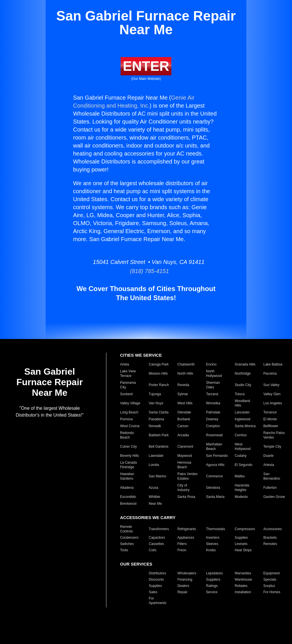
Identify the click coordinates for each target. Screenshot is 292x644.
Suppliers (213, 580)
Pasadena (157, 419)
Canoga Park (159, 364)
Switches (127, 544)
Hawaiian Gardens (127, 476)
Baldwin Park (159, 435)
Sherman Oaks (213, 385)
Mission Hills (158, 374)
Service (212, 592)
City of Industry (183, 488)
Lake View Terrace (128, 374)
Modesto (241, 497)
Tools (124, 550)
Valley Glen (272, 394)
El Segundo (244, 465)
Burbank (184, 419)
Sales (153, 592)
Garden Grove (274, 497)
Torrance (270, 412)
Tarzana (212, 394)
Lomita (154, 465)
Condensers (129, 538)
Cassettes (156, 544)
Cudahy (241, 456)
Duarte (269, 456)
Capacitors (157, 538)
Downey (212, 419)
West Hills (185, 403)
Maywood (185, 456)
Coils (153, 550)
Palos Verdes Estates (187, 476)
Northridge (243, 374)
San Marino (158, 476)
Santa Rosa (186, 497)
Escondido (128, 497)
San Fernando (217, 456)
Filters (182, 544)
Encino (211, 364)
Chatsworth (186, 364)
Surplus (269, 586)
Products (127, 586)
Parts (124, 592)
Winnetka (213, 403)
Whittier (155, 497)
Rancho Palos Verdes (274, 435)
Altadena (127, 488)
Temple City (272, 447)
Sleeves (212, 544)
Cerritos (241, 435)
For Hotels (128, 601)
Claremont (185, 447)
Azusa (154, 488)
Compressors (245, 529)
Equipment (272, 573)
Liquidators (215, 573)
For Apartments (158, 601)
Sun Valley (271, 385)
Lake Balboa (273, 364)
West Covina (130, 426)
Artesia (269, 465)
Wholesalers (187, 573)
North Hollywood (214, 374)
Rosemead (214, 435)
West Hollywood (243, 447)
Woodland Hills (242, 403)
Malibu (240, 476)
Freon (182, 550)
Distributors (158, 573)
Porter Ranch (159, 385)
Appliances (186, 538)
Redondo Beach (127, 435)
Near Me (155, 504)
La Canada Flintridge (128, 465)
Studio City (243, 385)
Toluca (240, 394)
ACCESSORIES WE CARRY (148, 517)
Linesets (241, 544)
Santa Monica (245, 426)
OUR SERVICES (136, 564)
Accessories (273, 529)
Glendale (184, 412)
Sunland (126, 394)
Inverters (213, 538)
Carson (183, 426)
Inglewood (243, 419)
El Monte (270, 419)
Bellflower (271, 426)
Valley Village (130, 403)
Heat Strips (243, 550)
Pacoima (270, 374)
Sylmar (183, 394)
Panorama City (128, 385)
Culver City (128, 447)
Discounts (156, 580)
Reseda (183, 385)
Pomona (126, 419)
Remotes (270, 544)
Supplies (241, 538)
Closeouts (128, 580)
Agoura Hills (215, 465)
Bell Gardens (159, 447)
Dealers (183, 586)
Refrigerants (187, 529)
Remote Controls (126, 529)
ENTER (146, 66)
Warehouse (243, 580)
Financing (185, 580)
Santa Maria (215, 497)
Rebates (241, 586)
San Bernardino (272, 476)
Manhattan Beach (214, 447)
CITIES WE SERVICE (141, 355)
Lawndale (156, 456)
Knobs (211, 550)
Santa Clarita (159, 412)
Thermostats (216, 529)
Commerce (215, 476)
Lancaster (242, 412)
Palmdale (213, 412)
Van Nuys (156, 403)
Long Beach (129, 412)
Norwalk (155, 426)
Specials (270, 580)
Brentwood (128, 504)
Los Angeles (273, 403)
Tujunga (155, 394)
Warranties (243, 573)
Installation (243, 592)
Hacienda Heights (242, 488)
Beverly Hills (129, 456)
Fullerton (270, 488)
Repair (182, 592)
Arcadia (183, 435)
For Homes (272, 592)
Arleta (124, 364)
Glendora (213, 488)
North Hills (185, 374)
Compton (213, 426)
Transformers (159, 529)
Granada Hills (245, 364)
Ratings (212, 586)
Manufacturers (131, 573)
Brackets (270, 538)
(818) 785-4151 (146, 271)
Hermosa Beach (184, 465)
